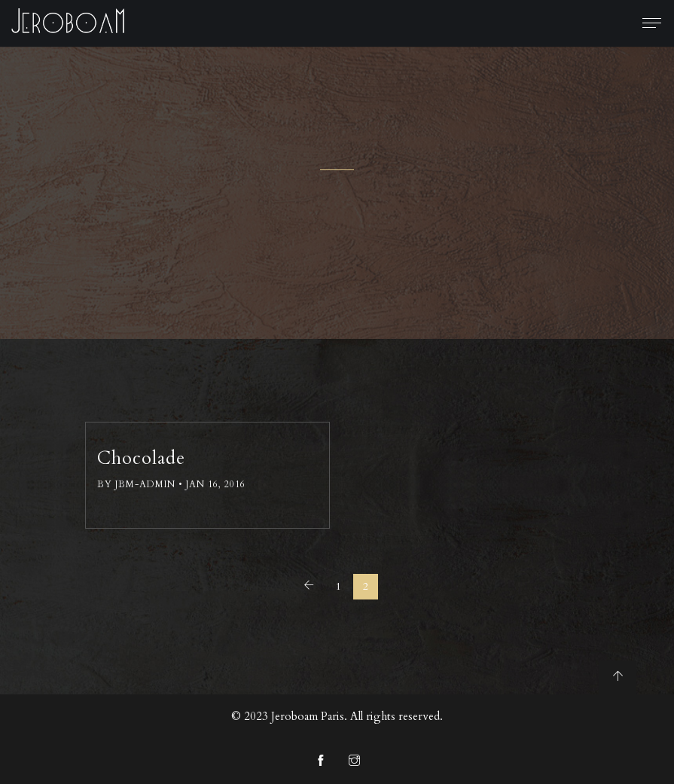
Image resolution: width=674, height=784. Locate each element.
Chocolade (141, 458)
